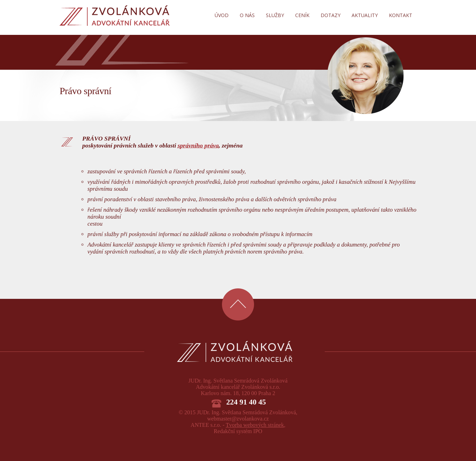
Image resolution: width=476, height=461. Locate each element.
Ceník (302, 15)
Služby (275, 15)
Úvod (222, 15)
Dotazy (331, 15)
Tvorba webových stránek (255, 425)
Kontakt (401, 15)
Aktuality (365, 15)
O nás (247, 15)
